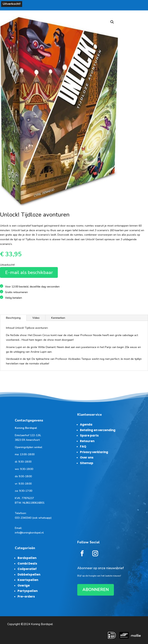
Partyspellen (28, 591)
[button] (112, 22)
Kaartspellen (28, 580)
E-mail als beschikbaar (29, 272)
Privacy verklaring (94, 452)
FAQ (83, 446)
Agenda (86, 424)
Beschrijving (13, 318)
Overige (24, 585)
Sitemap (87, 463)
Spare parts (89, 435)
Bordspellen (27, 558)
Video (36, 318)
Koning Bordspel (42, 624)
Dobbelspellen (29, 574)
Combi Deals (27, 563)
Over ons (87, 457)
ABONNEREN (96, 590)
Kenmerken (58, 318)
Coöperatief (27, 569)
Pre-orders (26, 596)
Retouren (87, 441)
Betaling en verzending (98, 430)
